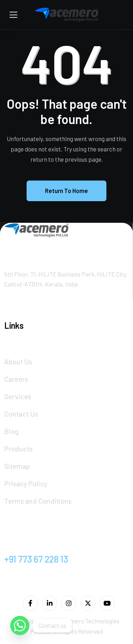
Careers (16, 379)
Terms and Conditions (38, 501)
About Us (18, 361)
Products (18, 449)
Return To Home (66, 190)
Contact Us (21, 414)
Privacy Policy (26, 483)
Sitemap (17, 466)
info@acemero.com (43, 541)
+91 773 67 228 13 (36, 559)
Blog (12, 431)
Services (18, 396)
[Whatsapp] (20, 626)
